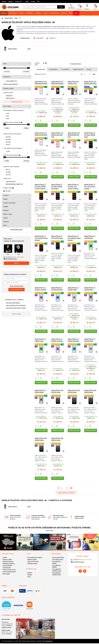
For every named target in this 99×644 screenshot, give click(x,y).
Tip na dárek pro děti (58, 559)
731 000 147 (14, 257)
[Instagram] (85, 571)
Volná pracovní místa (33, 561)
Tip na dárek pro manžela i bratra (57, 574)
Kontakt (33, 1)
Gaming (63, 13)
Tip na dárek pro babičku (57, 562)
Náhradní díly (54, 13)
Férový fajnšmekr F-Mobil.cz (35, 557)
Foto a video (7, 106)
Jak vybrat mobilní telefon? (13, 303)
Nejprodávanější (41, 69)
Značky (27, 1)
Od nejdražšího (65, 69)
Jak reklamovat (7, 568)
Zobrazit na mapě (6, 627)
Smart (46, 13)
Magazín (11, 1)
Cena (5, 64)
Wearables (30, 13)
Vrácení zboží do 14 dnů (9, 570)
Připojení (6, 210)
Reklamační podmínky (9, 563)
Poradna (4, 1)
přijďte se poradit (79, 518)
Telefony (3, 13)
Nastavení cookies (32, 563)
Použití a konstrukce (9, 203)
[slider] (5, 68)
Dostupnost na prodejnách (10, 84)
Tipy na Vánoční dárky (58, 557)
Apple (16, 18)
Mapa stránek (6, 574)
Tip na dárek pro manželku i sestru (57, 570)
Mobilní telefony (9, 18)
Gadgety (38, 13)
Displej (5, 199)
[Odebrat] (45, 63)
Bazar (71, 13)
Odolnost (6, 222)
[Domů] (2, 18)
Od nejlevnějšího (53, 69)
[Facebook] (80, 571)
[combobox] (17, 279)
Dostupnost (7, 77)
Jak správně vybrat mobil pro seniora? (16, 308)
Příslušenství (13, 13)
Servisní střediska (7, 566)
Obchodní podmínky (8, 561)
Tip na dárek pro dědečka (57, 566)
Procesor (6, 195)
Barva (5, 225)
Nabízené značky (32, 559)
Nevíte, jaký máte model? (17, 286)
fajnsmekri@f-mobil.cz (10, 259)
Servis (29, 577)
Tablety (21, 13)
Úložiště (6, 207)
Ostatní (6, 218)
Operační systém (8, 88)
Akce (76, 13)
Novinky (89, 69)
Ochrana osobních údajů (9, 572)
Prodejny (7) (18, 1)
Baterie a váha (8, 214)
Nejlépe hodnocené (78, 69)
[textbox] (17, 279)
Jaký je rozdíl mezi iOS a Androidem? (16, 305)
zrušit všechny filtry (16, 229)
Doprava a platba (7, 559)
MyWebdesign (49, 641)
